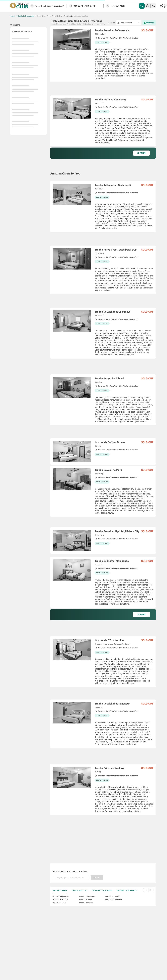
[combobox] (48, 6)
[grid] (103, 441)
